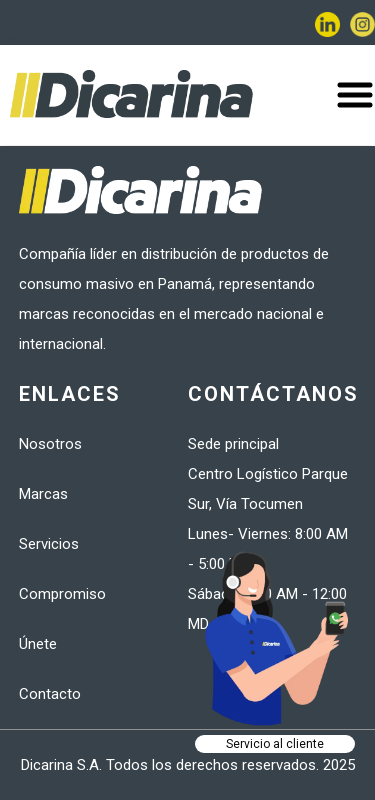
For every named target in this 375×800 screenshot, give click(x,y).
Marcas (43, 494)
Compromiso (62, 594)
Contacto (50, 694)
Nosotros (50, 444)
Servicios (49, 544)
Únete (38, 644)
